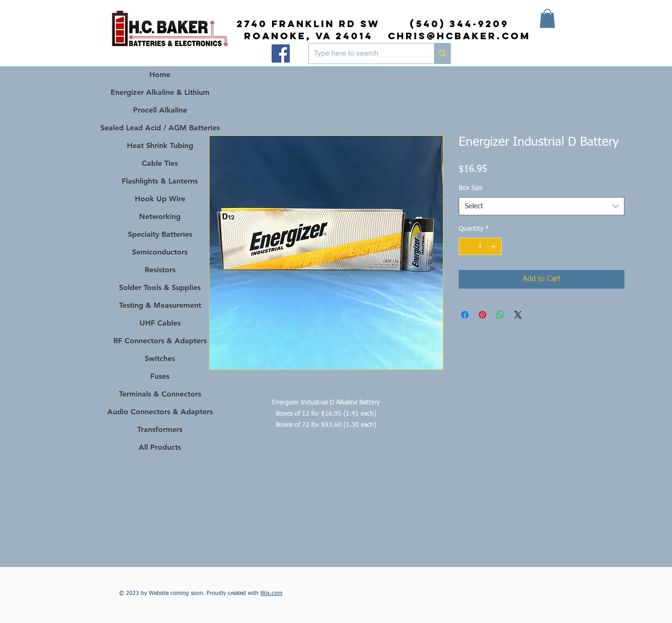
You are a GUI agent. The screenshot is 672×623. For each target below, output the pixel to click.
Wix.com (271, 594)
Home (160, 74)
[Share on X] (518, 315)
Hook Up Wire (160, 199)
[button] (547, 18)
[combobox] (542, 206)
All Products (160, 447)
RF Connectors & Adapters (160, 341)
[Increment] (494, 246)
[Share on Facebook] (465, 315)
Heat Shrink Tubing (160, 145)
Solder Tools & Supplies (160, 287)
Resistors (160, 270)
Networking (160, 216)
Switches (160, 358)
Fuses (160, 376)
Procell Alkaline (160, 110)
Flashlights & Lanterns (160, 181)
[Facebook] (281, 53)
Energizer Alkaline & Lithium (160, 92)
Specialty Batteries (160, 234)
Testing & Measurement (160, 305)
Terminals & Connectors (160, 394)
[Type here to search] (364, 53)
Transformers (160, 429)
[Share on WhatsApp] (500, 315)
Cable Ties (160, 163)
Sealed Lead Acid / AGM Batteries (160, 128)
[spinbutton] (480, 246)
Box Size (471, 188)
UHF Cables (160, 323)
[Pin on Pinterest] (483, 315)
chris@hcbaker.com (459, 36)
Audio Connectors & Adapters (160, 412)
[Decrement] (466, 246)
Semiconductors (160, 252)
